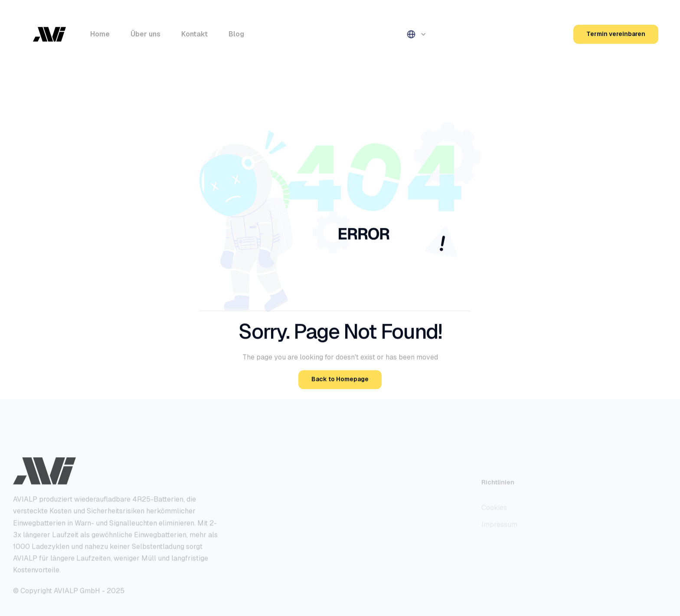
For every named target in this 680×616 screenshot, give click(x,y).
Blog (236, 34)
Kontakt (195, 34)
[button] (415, 34)
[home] (50, 34)
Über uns (145, 34)
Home (100, 34)
